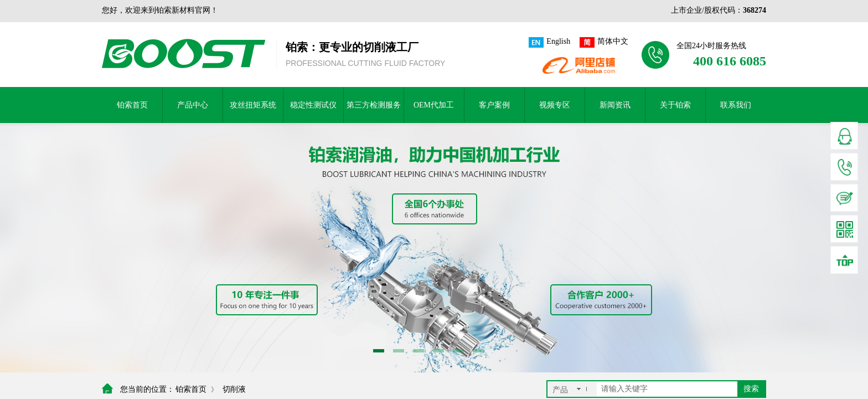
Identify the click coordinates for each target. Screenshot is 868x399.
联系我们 (736, 105)
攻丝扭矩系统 (253, 105)
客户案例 (494, 105)
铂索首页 (132, 105)
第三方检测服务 (374, 105)
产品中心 (193, 105)
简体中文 (604, 42)
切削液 (234, 389)
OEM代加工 (434, 105)
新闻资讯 (615, 105)
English (549, 42)
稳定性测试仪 (313, 105)
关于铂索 (675, 105)
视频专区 (555, 105)
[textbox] (667, 389)
